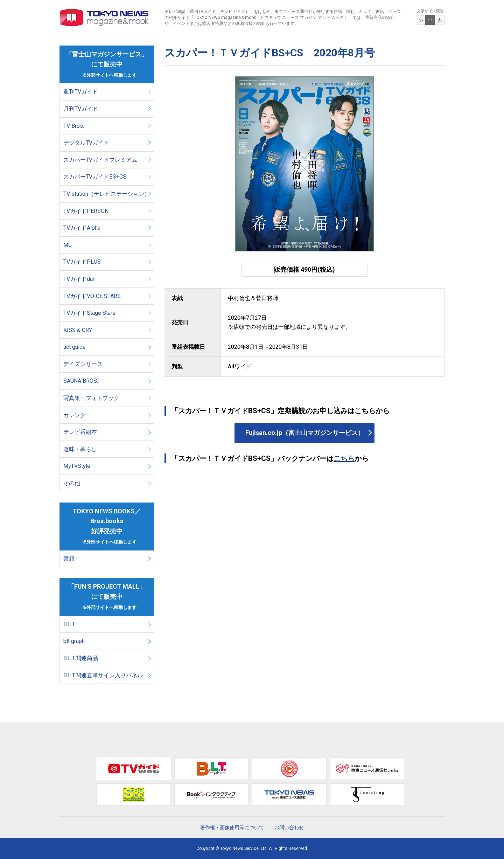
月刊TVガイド (81, 109)
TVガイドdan (79, 279)
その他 (72, 483)
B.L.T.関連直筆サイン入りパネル (103, 675)
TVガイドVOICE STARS (92, 296)
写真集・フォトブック (91, 398)
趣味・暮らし (80, 449)
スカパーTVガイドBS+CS (95, 177)
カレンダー (77, 415)
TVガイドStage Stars (89, 313)
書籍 (69, 559)
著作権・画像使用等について (232, 827)
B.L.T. (69, 624)
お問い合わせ (289, 827)
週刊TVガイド (81, 92)
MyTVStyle (77, 466)
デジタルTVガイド (86, 143)
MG (68, 245)
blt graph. (75, 641)
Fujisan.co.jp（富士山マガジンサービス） (305, 433)
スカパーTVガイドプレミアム (100, 160)
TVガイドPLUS (82, 262)
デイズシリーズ (83, 364)
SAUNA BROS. (81, 381)
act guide (75, 347)
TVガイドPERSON (86, 211)
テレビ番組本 (80, 432)
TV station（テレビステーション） (107, 194)
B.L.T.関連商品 (81, 658)
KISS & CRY (78, 330)
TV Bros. (74, 126)
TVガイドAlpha (82, 228)
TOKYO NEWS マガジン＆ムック (104, 18)
